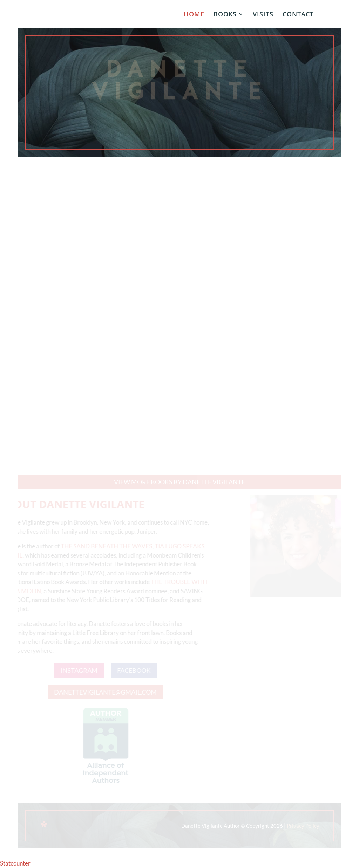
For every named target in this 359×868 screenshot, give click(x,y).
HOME (194, 15)
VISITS (263, 15)
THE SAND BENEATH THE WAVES (104, 546)
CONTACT (298, 15)
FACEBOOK (132, 670)
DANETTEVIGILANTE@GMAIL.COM (103, 692)
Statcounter (15, 863)
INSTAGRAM (77, 670)
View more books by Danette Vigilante (179, 482)
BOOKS (225, 15)
